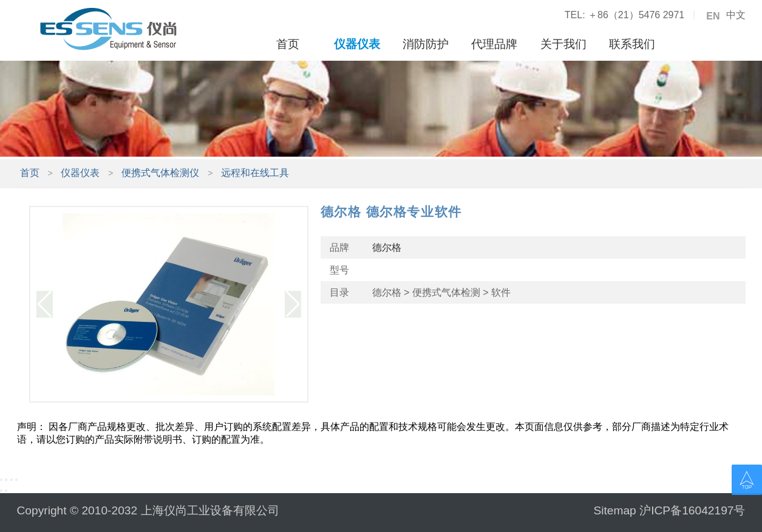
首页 (288, 44)
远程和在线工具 (255, 173)
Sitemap (614, 510)
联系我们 (632, 44)
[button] (45, 304)
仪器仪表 (357, 44)
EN (713, 16)
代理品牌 (494, 44)
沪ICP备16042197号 (692, 510)
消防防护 (426, 44)
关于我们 (563, 44)
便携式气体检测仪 (160, 173)
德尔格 (387, 247)
